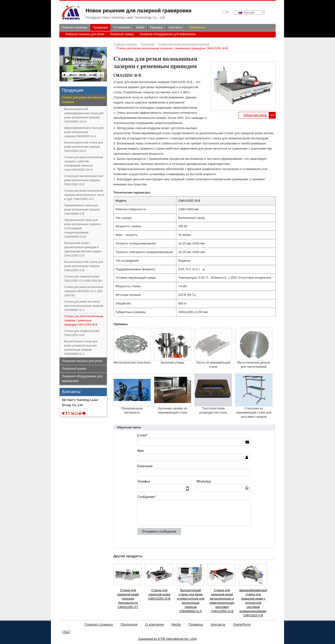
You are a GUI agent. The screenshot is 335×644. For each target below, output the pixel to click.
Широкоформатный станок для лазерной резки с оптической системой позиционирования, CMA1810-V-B (253, 603)
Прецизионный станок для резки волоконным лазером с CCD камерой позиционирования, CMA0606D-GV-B (83, 228)
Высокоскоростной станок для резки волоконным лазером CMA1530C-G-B (84, 266)
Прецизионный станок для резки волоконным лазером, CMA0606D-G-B (82, 210)
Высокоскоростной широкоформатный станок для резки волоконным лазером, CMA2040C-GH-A (84, 115)
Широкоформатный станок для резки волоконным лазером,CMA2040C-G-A (84, 132)
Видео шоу (83, 61)
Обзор (66, 632)
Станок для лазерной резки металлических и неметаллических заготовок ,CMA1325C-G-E (222, 601)
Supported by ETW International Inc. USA (167, 639)
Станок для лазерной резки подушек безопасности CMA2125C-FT (128, 599)
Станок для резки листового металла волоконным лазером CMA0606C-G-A (84, 306)
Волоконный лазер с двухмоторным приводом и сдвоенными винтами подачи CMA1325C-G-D (83, 249)
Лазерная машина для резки (85, 34)
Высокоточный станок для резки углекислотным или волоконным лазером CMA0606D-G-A (191, 601)
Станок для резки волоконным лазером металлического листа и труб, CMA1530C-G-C (84, 195)
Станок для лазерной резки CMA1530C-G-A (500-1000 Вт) (83, 279)
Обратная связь (255, 115)
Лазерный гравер (122, 34)
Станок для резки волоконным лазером (184, 44)
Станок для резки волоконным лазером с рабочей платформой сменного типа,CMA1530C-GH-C (84, 164)
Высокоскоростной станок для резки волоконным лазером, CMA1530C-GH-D (84, 147)
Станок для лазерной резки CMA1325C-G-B (159, 594)
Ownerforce (198, 27)
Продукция (147, 44)
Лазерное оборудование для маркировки (168, 34)
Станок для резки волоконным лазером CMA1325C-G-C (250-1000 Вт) (84, 291)
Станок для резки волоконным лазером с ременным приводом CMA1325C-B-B (84, 320)
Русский (246, 13)
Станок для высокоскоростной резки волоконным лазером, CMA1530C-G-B (84, 180)
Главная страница (125, 44)
